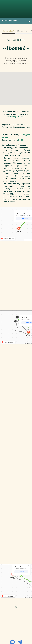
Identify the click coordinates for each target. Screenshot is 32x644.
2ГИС (20, 140)
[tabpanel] (16, 40)
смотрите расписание (16, 117)
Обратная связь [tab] (22, 31)
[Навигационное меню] (29, 21)
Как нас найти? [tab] (9, 31)
